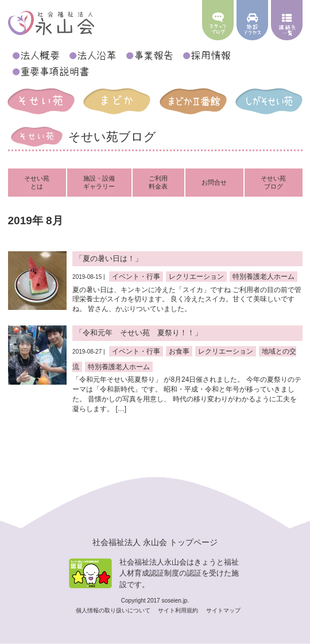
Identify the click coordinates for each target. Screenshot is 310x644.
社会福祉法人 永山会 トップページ (155, 542)
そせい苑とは (37, 182)
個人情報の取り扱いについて (114, 610)
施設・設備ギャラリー (99, 182)
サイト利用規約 (179, 610)
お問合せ (214, 182)
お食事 (179, 351)
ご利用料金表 (158, 182)
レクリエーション (196, 277)
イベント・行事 (136, 277)
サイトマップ (223, 610)
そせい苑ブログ (273, 182)
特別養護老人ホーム (263, 277)
